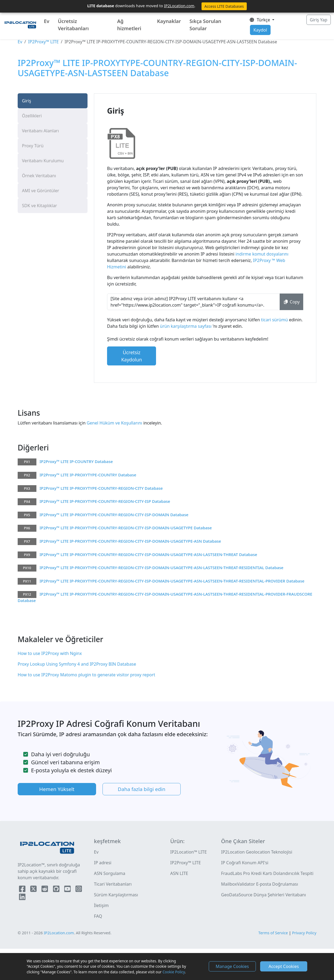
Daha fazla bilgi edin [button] (142, 789)
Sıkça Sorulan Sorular (205, 25)
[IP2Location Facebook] (23, 890)
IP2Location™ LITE (189, 852)
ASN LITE (179, 873)
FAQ (98, 916)
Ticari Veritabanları (113, 884)
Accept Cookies (284, 966)
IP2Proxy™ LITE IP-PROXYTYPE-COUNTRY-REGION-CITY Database (101, 488)
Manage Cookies (232, 966)
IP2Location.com (179, 6)
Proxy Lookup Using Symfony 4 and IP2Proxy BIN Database (77, 664)
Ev (47, 21)
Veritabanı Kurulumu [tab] (43, 161)
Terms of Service (273, 933)
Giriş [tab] (26, 101)
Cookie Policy (174, 972)
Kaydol (260, 30)
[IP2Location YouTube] (68, 890)
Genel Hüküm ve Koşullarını (114, 423)
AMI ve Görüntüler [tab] (41, 191)
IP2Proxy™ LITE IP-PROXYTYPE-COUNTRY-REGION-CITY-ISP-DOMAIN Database (114, 515)
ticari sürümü (275, 320)
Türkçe (260, 20)
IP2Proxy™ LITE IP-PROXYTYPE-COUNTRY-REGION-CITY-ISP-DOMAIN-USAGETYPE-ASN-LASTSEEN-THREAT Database (148, 554)
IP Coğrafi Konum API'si (245, 863)
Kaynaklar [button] (169, 21)
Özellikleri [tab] (32, 116)
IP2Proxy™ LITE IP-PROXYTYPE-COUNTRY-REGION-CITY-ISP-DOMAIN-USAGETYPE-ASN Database (130, 541)
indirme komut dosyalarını (261, 254)
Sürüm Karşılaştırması (116, 895)
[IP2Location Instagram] (79, 890)
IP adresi (103, 863)
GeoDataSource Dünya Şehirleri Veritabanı (263, 895)
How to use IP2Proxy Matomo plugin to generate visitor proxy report (86, 675)
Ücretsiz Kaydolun (132, 356)
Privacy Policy (304, 933)
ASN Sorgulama (110, 873)
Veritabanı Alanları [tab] (40, 131)
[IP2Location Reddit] (45, 890)
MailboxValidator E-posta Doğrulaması (260, 884)
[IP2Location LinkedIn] (22, 898)
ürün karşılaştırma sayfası (186, 326)
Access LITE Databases (224, 6)
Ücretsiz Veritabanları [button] (73, 25)
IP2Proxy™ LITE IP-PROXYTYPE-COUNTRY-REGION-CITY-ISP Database (105, 501)
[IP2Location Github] (57, 890)
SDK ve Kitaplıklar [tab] (39, 206)
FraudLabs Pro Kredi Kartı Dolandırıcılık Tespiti (267, 873)
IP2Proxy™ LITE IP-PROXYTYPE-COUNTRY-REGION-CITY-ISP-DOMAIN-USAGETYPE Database (126, 528)
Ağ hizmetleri (129, 25)
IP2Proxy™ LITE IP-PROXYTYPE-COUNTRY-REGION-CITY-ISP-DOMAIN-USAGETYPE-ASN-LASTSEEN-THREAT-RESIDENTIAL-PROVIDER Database (172, 581)
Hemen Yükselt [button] (57, 789)
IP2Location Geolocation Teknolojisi (257, 852)
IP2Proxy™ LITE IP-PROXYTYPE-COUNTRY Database (88, 475)
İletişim (101, 905)
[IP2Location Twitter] (34, 890)
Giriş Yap (319, 20)
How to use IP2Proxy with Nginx (50, 653)
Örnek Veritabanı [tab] (39, 176)
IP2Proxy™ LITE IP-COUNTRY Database (76, 461)
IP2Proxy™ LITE (43, 42)
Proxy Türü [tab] (33, 146)
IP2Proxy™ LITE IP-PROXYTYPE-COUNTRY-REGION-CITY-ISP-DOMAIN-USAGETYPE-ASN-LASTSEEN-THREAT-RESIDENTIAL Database (162, 568)
